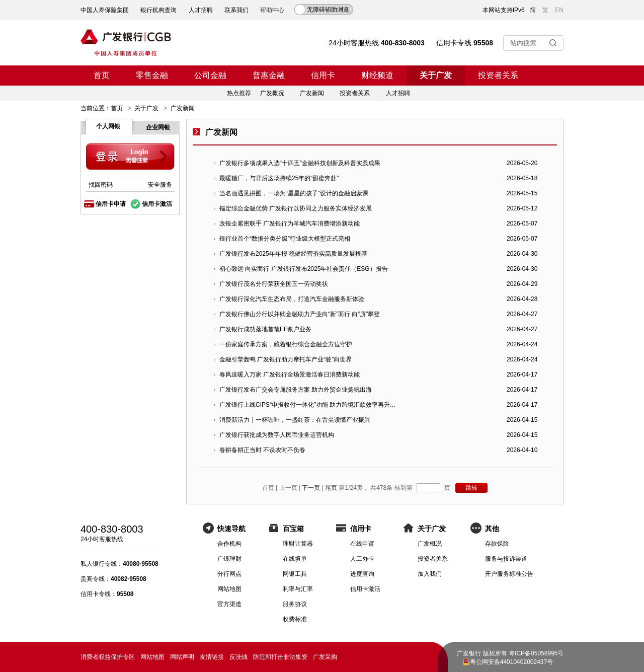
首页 (102, 75)
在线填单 (295, 559)
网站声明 (182, 657)
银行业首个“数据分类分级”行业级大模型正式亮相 (285, 239)
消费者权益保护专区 (108, 657)
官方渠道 (229, 604)
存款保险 (497, 544)
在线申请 (362, 544)
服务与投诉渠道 (506, 559)
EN (559, 10)
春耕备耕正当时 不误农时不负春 (262, 450)
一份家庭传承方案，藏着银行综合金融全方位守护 (286, 344)
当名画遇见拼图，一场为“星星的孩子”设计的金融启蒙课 (294, 193)
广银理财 (229, 559)
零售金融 (152, 75)
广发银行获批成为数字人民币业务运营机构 (277, 435)
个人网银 (108, 126)
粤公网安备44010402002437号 (511, 662)
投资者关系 (498, 75)
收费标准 (295, 619)
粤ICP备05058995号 (536, 653)
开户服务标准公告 (509, 574)
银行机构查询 (158, 10)
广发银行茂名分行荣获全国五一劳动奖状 (274, 284)
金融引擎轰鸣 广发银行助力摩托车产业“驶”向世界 (286, 359)
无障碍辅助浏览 (328, 10)
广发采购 (325, 657)
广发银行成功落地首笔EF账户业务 (265, 329)
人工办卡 (362, 559)
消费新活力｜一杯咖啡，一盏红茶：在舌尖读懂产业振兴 (295, 420)
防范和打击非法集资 (280, 657)
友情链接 (212, 657)
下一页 (311, 488)
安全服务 (160, 185)
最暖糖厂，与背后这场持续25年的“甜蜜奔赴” (279, 178)
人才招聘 (201, 10)
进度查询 (362, 574)
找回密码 (101, 185)
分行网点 (229, 574)
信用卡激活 (157, 204)
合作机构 (229, 544)
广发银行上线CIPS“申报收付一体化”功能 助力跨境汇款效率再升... (307, 405)
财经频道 (377, 75)
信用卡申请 (111, 204)
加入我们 (430, 574)
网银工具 (295, 574)
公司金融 (210, 75)
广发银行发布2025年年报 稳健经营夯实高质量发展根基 (293, 254)
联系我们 (236, 10)
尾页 (331, 488)
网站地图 (229, 589)
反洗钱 (238, 657)
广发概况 (272, 93)
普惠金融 (269, 75)
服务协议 (295, 604)
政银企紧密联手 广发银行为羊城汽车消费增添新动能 (290, 223)
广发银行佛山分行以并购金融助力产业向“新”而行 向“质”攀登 (300, 314)
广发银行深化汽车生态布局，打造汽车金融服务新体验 (292, 299)
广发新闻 (312, 93)
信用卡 (323, 75)
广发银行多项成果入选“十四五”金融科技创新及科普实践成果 (300, 163)
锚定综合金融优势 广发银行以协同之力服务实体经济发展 (296, 208)
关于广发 (436, 75)
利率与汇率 (298, 589)
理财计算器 (298, 544)
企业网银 (158, 127)
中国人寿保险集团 (105, 10)
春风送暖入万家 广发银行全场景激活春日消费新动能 (290, 375)
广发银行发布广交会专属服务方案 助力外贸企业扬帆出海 (296, 390)
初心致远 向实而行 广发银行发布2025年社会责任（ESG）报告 (304, 269)
